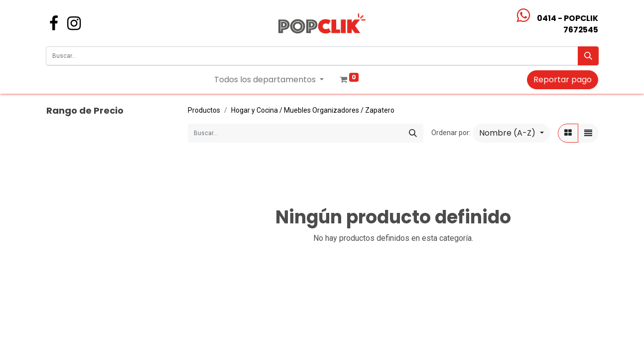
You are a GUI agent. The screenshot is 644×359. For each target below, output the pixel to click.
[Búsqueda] (588, 56)
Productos (204, 110)
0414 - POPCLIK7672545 (568, 24)
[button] (511, 133)
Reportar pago (563, 80)
